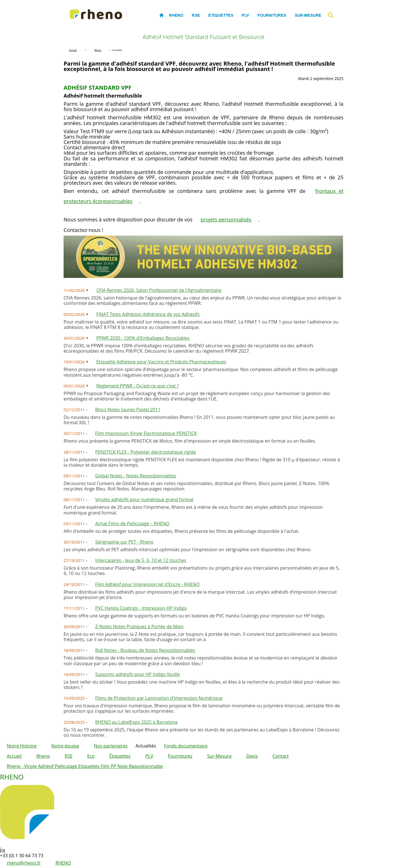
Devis (252, 756)
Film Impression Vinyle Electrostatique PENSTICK (146, 433)
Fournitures (180, 756)
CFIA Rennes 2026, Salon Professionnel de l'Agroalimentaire (159, 290)
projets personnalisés (226, 219)
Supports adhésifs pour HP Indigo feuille (138, 674)
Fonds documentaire (186, 746)
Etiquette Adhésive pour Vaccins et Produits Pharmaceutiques (161, 362)
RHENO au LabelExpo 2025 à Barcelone (137, 722)
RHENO (63, 863)
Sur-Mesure (219, 756)
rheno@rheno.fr (24, 863)
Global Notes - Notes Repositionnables (136, 476)
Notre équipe (65, 746)
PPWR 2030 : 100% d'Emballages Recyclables (143, 338)
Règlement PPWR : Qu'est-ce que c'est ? (138, 386)
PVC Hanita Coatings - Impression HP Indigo (141, 608)
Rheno (43, 756)
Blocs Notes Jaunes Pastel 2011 (128, 410)
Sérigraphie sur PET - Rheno (124, 542)
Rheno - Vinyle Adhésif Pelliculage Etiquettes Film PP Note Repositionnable (85, 766)
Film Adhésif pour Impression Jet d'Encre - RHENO (147, 584)
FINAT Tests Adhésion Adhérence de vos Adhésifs (148, 314)
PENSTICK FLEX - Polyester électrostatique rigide (146, 452)
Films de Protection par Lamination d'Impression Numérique (159, 698)
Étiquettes (120, 756)
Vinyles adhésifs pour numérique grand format (144, 499)
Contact (281, 756)
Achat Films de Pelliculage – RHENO (132, 524)
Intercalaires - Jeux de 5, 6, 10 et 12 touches (141, 560)
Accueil (14, 756)
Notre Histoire (22, 746)
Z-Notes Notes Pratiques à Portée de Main (139, 626)
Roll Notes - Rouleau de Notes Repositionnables (145, 650)
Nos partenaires (111, 746)
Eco (91, 756)
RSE (69, 756)
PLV (149, 756)
